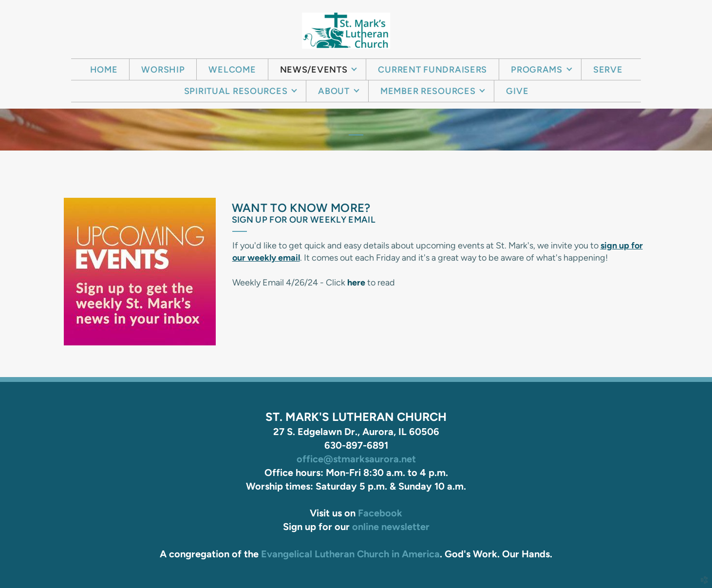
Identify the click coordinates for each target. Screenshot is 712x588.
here (356, 283)
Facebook (380, 513)
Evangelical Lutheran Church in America (350, 554)
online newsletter (391, 527)
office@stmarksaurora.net (356, 459)
